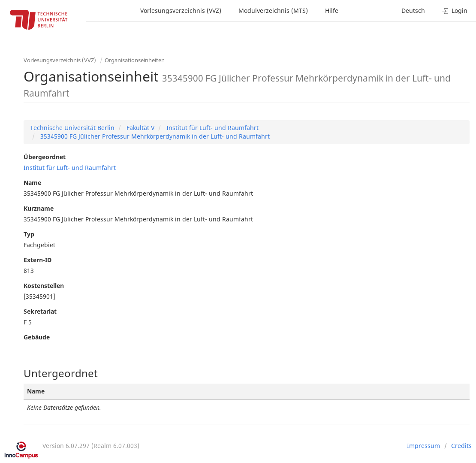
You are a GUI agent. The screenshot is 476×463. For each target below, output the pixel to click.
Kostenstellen (44, 286)
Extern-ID (38, 260)
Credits (461, 446)
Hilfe (332, 11)
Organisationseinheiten (135, 60)
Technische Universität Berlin (72, 128)
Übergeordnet (45, 157)
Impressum (423, 446)
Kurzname (39, 208)
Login (455, 11)
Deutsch (413, 11)
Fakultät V (140, 128)
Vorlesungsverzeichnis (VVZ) (181, 11)
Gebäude (37, 337)
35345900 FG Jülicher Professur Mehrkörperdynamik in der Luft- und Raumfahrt (154, 136)
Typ (29, 234)
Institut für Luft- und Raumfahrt (212, 128)
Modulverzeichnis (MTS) (273, 11)
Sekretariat (40, 311)
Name (32, 183)
